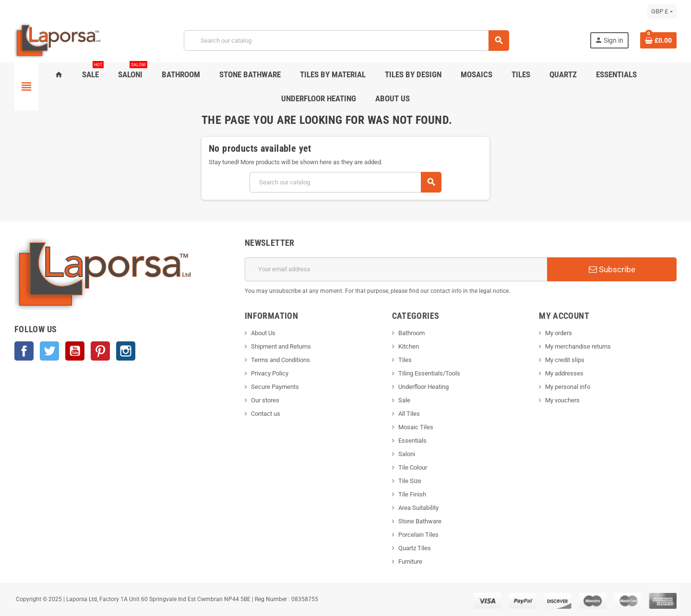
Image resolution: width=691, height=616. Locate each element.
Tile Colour (413, 467)
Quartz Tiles (415, 548)
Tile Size (410, 481)
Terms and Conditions (280, 360)
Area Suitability (418, 508)
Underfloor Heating (423, 387)
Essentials (412, 441)
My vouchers (562, 400)
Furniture (410, 562)
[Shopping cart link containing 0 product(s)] (658, 40)
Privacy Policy (270, 373)
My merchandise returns (578, 346)
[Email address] (396, 269)
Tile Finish (412, 494)
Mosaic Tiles (416, 427)
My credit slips (565, 360)
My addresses (564, 373)
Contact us (266, 414)
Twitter (49, 351)
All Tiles (409, 414)
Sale (404, 400)
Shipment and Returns (281, 346)
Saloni (407, 454)
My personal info (568, 387)
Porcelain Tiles (418, 535)
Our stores (265, 400)
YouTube (75, 351)
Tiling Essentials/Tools (429, 373)
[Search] (346, 41)
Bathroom (411, 333)
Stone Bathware (420, 521)
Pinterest (100, 351)
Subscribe (612, 269)
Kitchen (409, 346)
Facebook (24, 351)
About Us (263, 333)
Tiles (405, 360)
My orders (559, 333)
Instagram (126, 351)
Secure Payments (275, 387)
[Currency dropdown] (662, 12)
